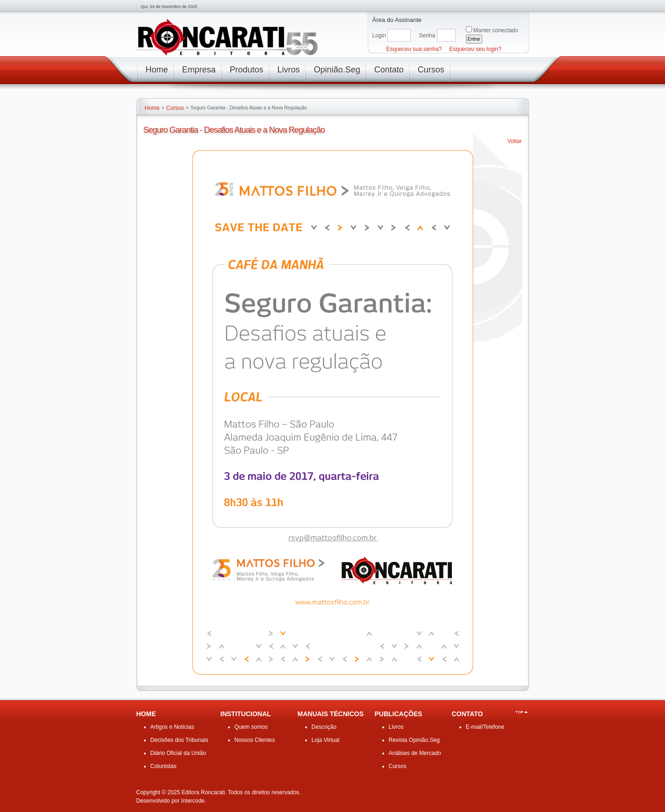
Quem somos (251, 727)
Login (379, 36)
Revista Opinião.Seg (414, 740)
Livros (396, 727)
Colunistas (164, 766)
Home (152, 108)
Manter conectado (496, 30)
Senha (427, 36)
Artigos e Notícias (172, 727)
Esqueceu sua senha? (414, 49)
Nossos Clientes (255, 740)
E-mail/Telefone (485, 727)
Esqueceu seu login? (476, 49)
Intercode (193, 801)
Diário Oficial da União (178, 753)
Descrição (324, 727)
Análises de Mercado (415, 753)
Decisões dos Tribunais (179, 740)
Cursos (175, 108)
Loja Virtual (326, 740)
